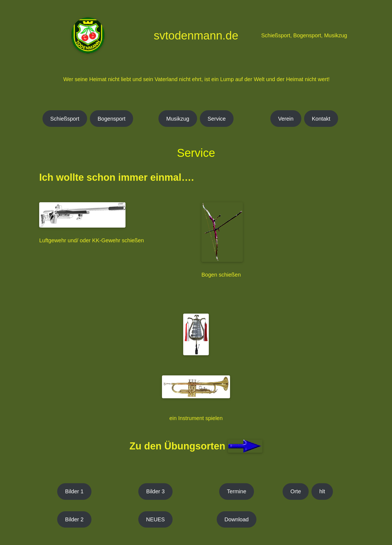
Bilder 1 (74, 491)
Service (217, 119)
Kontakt (321, 119)
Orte (296, 491)
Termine (236, 491)
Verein (286, 119)
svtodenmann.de (196, 36)
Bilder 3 (155, 491)
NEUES (156, 519)
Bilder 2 (74, 519)
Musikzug (178, 119)
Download (237, 519)
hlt (322, 491)
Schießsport (65, 119)
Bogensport (112, 119)
